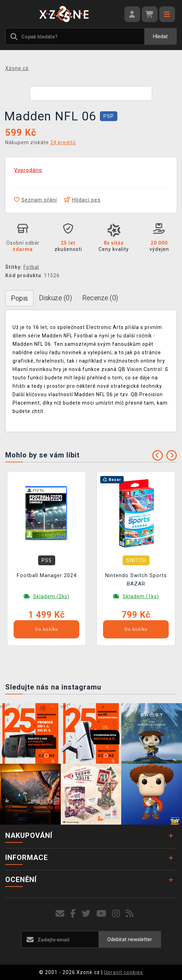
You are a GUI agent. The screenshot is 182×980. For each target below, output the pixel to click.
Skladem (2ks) (51, 596)
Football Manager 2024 (47, 575)
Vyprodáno (28, 170)
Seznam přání (35, 200)
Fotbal (31, 267)
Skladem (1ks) (141, 596)
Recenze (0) (100, 298)
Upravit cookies (123, 972)
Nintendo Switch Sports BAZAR (136, 580)
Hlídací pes (82, 200)
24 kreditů (63, 142)
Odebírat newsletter (130, 939)
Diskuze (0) (55, 298)
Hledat (160, 36)
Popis (19, 298)
